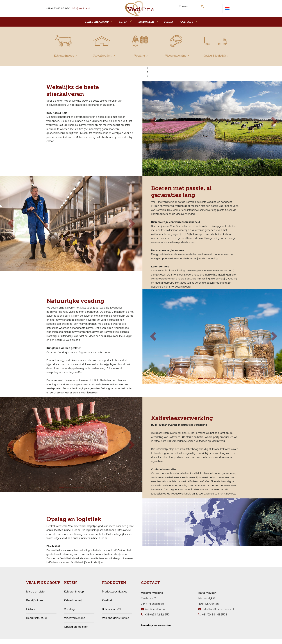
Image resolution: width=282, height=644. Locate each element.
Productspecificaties (115, 597)
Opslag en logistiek (76, 632)
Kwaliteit (107, 606)
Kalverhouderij (73, 606)
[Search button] (202, 9)
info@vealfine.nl (81, 11)
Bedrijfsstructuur (37, 623)
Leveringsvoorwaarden (156, 631)
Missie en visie (35, 597)
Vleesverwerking (75, 623)
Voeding (69, 615)
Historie (31, 615)
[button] (153, 127)
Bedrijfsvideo (35, 606)
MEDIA (169, 27)
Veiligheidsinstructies (115, 623)
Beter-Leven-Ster (113, 615)
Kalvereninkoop (74, 597)
